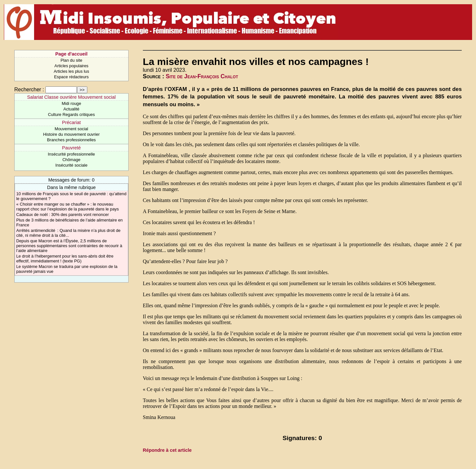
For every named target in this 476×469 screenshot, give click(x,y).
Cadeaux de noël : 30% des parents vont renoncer (63, 215)
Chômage (71, 160)
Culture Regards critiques (71, 114)
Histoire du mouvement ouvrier (71, 134)
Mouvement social (71, 129)
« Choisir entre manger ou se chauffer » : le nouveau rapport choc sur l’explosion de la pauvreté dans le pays (68, 207)
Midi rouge (71, 103)
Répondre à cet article (167, 450)
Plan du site (71, 60)
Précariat (71, 122)
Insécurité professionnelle (71, 154)
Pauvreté (71, 148)
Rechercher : (29, 89)
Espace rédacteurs (72, 77)
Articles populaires (72, 66)
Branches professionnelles (71, 140)
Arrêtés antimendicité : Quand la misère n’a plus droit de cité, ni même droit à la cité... (68, 233)
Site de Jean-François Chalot (202, 76)
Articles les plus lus (71, 71)
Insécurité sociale (71, 165)
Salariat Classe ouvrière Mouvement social (72, 97)
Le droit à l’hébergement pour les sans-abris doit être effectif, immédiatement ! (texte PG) (65, 259)
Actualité (71, 109)
